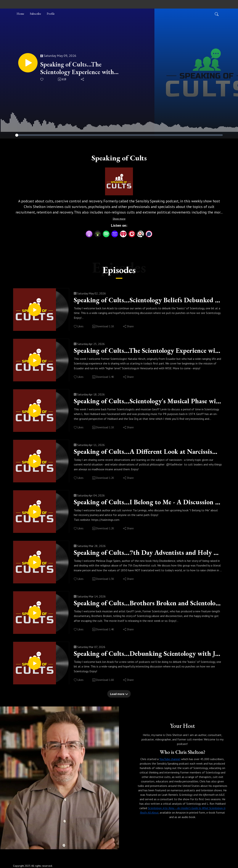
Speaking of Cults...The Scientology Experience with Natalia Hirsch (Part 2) (77, 68)
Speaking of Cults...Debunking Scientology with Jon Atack (148, 654)
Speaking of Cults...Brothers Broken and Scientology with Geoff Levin (148, 603)
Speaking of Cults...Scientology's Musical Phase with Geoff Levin (148, 401)
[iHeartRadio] (123, 233)
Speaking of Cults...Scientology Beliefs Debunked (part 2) (148, 300)
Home (20, 14)
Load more (119, 694)
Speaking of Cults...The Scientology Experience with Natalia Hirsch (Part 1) (148, 351)
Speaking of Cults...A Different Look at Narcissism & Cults (148, 452)
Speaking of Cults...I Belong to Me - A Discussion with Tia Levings (148, 502)
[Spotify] (106, 233)
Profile (51, 14)
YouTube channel (170, 759)
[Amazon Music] (115, 233)
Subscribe (36, 14)
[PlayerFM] (132, 233)
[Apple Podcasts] (89, 233)
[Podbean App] (98, 233)
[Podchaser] (149, 233)
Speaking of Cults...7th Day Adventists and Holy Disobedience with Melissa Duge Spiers (148, 553)
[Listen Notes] (140, 233)
